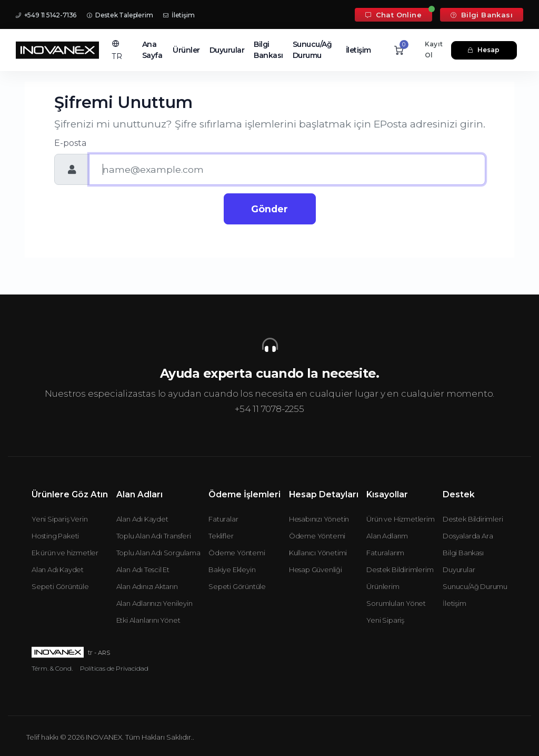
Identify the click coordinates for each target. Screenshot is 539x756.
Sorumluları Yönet (396, 603)
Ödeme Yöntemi (237, 553)
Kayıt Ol (434, 50)
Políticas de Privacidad (114, 668)
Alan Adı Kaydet (58, 570)
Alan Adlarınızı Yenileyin (154, 603)
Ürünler (186, 50)
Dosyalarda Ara (468, 536)
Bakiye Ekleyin (232, 570)
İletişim (179, 15)
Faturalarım (385, 553)
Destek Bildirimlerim (400, 570)
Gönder (269, 209)
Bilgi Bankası (482, 15)
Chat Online (393, 15)
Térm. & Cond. (52, 668)
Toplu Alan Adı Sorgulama (158, 553)
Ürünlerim (383, 586)
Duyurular (227, 50)
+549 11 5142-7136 (46, 15)
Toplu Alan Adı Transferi (154, 536)
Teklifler (221, 536)
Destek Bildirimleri (473, 519)
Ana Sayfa (152, 50)
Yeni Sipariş (385, 620)
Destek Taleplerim (120, 15)
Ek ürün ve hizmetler (65, 553)
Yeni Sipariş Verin (59, 519)
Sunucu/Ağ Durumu (312, 50)
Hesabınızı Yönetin (319, 519)
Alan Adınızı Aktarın (147, 586)
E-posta (70, 143)
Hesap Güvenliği (316, 570)
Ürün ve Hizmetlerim (400, 519)
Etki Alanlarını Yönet (148, 620)
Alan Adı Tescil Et (143, 570)
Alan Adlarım (387, 536)
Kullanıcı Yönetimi (318, 553)
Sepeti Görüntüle (60, 586)
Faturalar (223, 519)
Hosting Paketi (55, 536)
